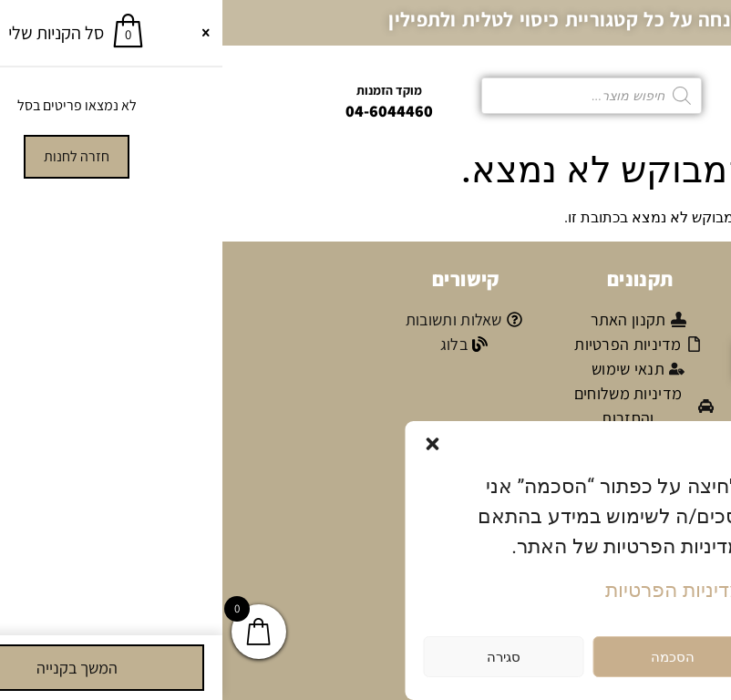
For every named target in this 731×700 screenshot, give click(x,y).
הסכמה (450, 657)
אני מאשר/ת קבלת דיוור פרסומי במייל (623, 411)
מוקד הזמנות (167, 90)
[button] (211, 444)
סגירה (281, 657)
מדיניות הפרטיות (451, 590)
